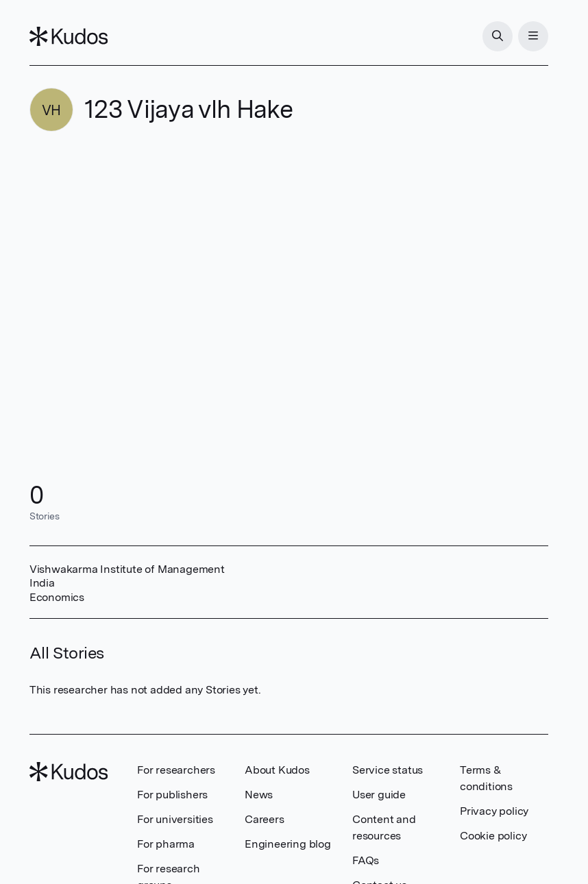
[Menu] (533, 36)
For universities (175, 819)
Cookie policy (493, 836)
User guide (379, 795)
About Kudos (277, 770)
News (259, 795)
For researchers (176, 770)
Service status (388, 770)
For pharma (166, 844)
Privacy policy (494, 811)
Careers (265, 819)
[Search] (498, 36)
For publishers (172, 795)
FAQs (366, 860)
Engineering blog (288, 844)
